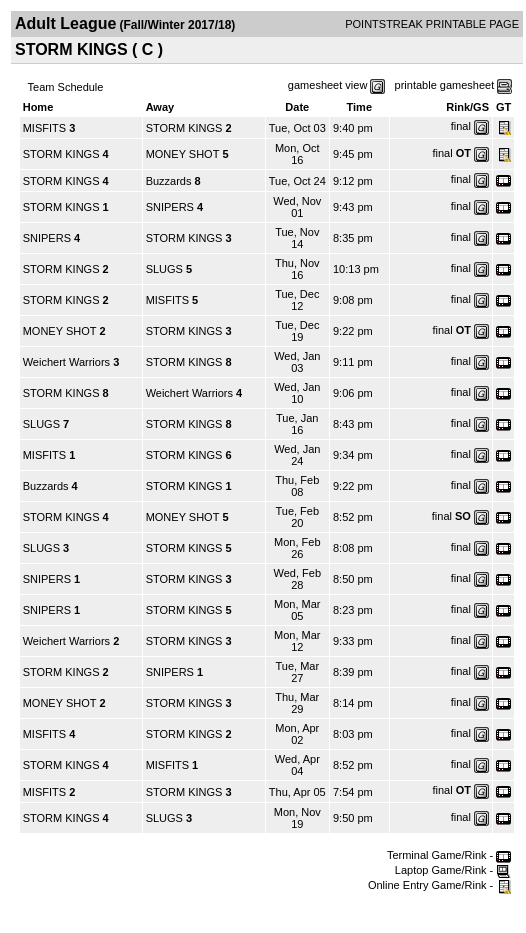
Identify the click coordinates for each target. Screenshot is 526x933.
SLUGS (164, 269)
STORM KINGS (184, 128)
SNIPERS (170, 207)
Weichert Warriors (66, 362)
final (461, 126)
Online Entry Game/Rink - (439, 885)
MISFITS (44, 128)
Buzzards (169, 181)
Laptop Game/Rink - (453, 870)
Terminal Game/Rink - (449, 855)
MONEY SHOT (183, 154)
